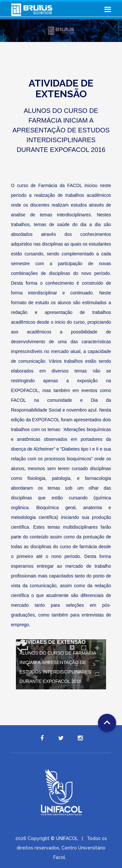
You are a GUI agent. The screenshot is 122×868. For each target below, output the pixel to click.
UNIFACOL (67, 838)
